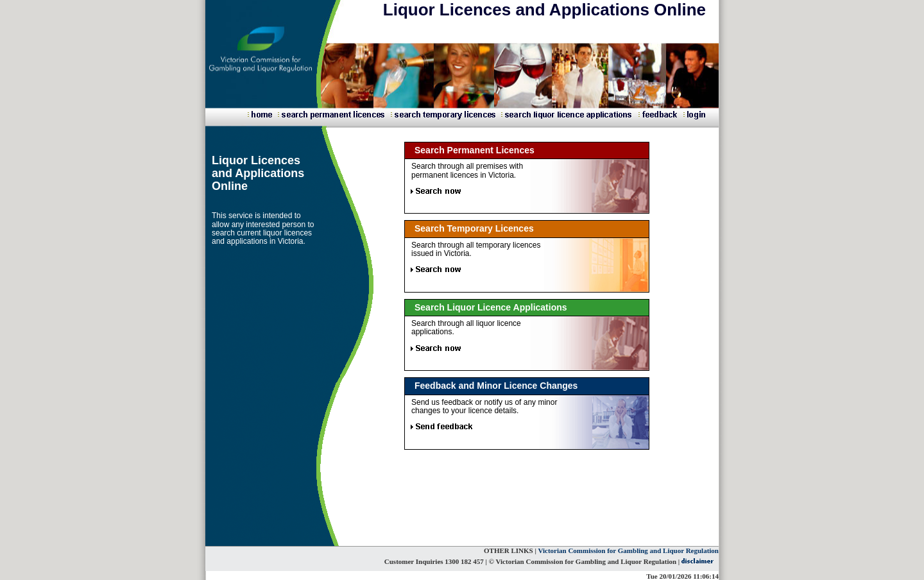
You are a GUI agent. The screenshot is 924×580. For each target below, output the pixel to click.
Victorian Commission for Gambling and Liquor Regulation (628, 550)
